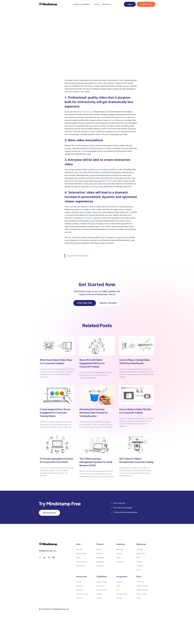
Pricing (97, 4)
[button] (83, 4)
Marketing (120, 549)
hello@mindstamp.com (47, 551)
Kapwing (98, 170)
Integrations (100, 562)
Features (99, 554)
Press (138, 570)
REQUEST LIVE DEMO (108, 303)
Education (120, 562)
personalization (87, 218)
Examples (140, 549)
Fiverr (113, 120)
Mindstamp (109, 181)
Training (119, 554)
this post (124, 117)
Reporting (100, 566)
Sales (118, 558)
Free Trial (79, 549)
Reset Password (82, 562)
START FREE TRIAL (85, 303)
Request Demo (146, 4)
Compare (140, 566)
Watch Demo (81, 566)
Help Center (141, 554)
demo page (87, 112)
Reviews (139, 562)
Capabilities (100, 558)
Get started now (49, 513)
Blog (138, 558)
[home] (48, 4)
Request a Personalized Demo (78, 256)
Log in (130, 4)
